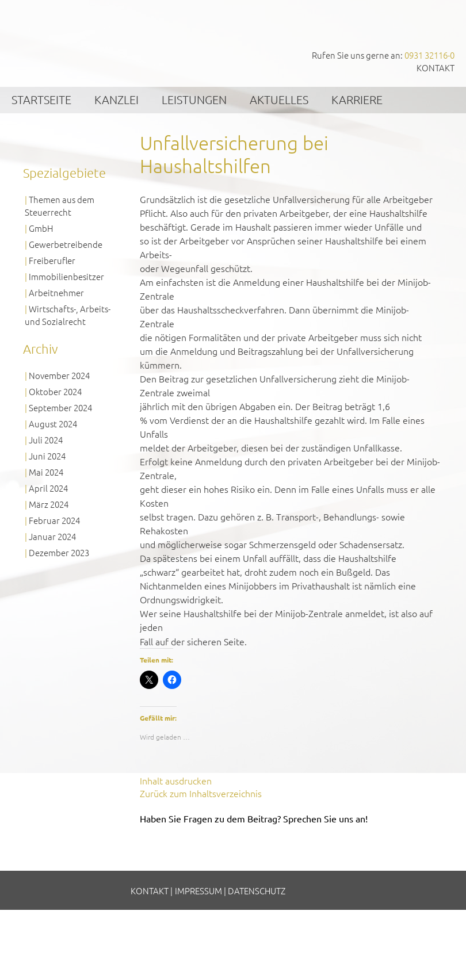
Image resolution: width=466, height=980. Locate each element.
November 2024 (59, 375)
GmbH (41, 228)
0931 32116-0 (429, 55)
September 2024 (60, 407)
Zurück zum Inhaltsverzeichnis (201, 793)
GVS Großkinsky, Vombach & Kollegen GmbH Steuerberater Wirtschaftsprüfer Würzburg (86, 38)
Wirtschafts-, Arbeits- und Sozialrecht (68, 315)
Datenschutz (257, 891)
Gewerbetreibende (66, 244)
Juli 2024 (46, 440)
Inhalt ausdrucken (176, 780)
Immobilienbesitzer (66, 276)
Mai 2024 (46, 472)
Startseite (41, 99)
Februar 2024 (54, 520)
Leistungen (194, 99)
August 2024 (53, 424)
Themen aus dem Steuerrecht (60, 206)
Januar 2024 (52, 536)
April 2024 (48, 488)
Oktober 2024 (55, 391)
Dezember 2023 (59, 552)
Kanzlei (116, 99)
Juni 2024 (47, 456)
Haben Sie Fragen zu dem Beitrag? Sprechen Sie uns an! (254, 818)
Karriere (357, 99)
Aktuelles (279, 99)
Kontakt (436, 68)
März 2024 (49, 504)
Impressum (198, 891)
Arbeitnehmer (56, 292)
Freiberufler (52, 260)
